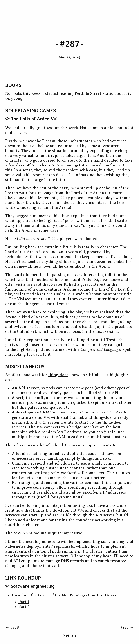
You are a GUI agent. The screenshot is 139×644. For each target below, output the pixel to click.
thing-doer (58, 375)
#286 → (127, 627)
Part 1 (24, 602)
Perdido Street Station (95, 93)
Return (70, 636)
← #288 (12, 627)
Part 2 (24, 607)
